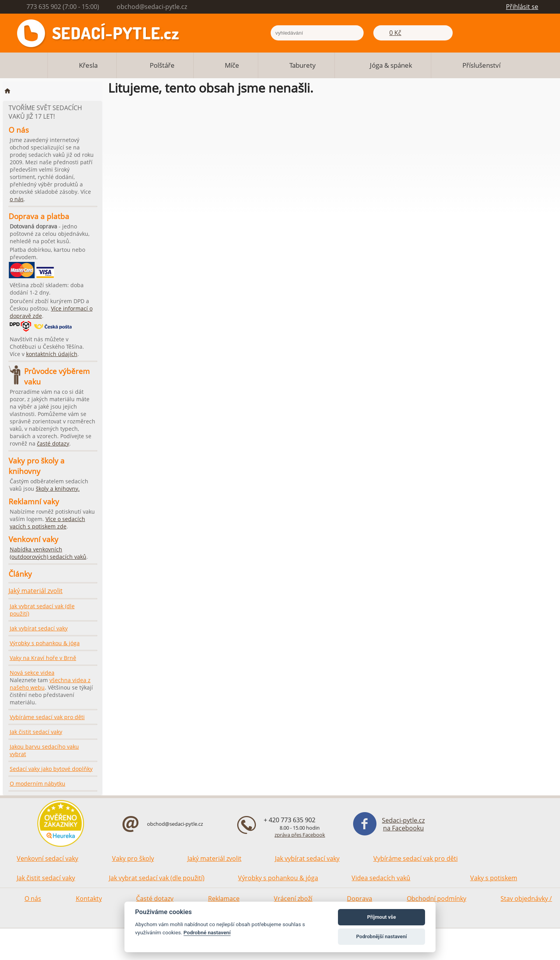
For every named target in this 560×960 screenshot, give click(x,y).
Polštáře (162, 65)
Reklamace (224, 899)
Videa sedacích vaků (381, 878)
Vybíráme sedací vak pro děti (47, 717)
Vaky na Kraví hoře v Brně (43, 658)
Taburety (303, 65)
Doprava (360, 899)
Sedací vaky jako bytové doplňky (51, 769)
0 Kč (395, 33)
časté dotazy (53, 443)
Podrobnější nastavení (382, 936)
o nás (17, 199)
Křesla (88, 65)
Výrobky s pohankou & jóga (45, 643)
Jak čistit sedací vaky (36, 732)
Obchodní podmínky (437, 899)
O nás (33, 899)
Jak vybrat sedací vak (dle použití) (42, 610)
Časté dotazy (155, 899)
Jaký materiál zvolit (36, 591)
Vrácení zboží (293, 899)
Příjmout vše (381, 917)
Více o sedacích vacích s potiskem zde (47, 523)
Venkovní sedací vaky (47, 858)
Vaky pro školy (133, 858)
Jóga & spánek (391, 65)
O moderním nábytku (38, 784)
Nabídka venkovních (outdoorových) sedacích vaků (48, 553)
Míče (232, 65)
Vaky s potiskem (494, 878)
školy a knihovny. (58, 489)
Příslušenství (481, 65)
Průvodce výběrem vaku (57, 376)
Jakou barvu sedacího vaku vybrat (44, 750)
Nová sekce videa (32, 673)
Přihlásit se (522, 7)
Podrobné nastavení (207, 932)
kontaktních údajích (52, 354)
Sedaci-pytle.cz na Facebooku (403, 824)
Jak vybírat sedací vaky (39, 628)
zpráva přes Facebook (300, 835)
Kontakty (89, 899)
